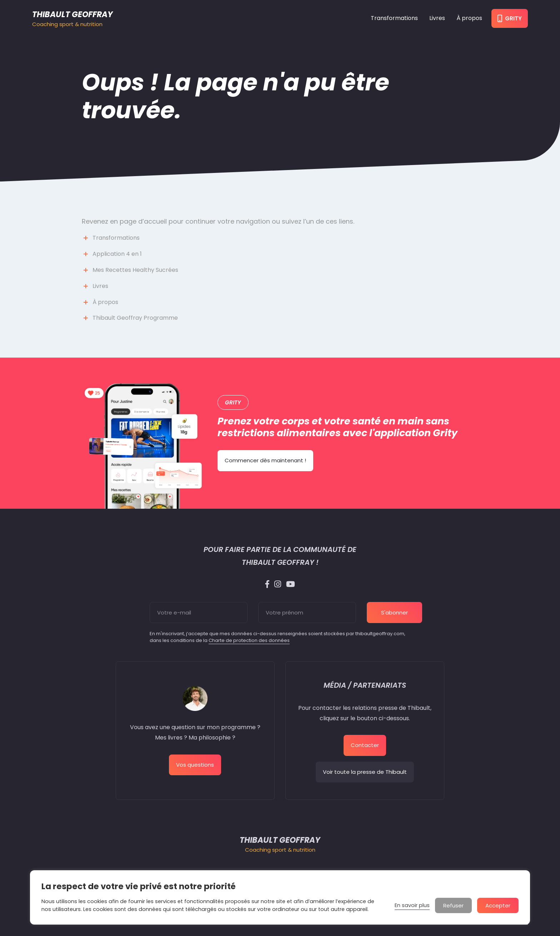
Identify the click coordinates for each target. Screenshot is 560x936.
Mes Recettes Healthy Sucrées (135, 270)
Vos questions (195, 765)
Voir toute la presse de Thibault (365, 772)
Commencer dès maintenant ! (265, 460)
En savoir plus (412, 905)
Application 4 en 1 (117, 254)
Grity (510, 18)
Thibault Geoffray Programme (135, 318)
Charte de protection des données (249, 640)
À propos (469, 18)
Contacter (365, 745)
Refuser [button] (453, 905)
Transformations (394, 18)
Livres (437, 18)
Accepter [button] (498, 905)
